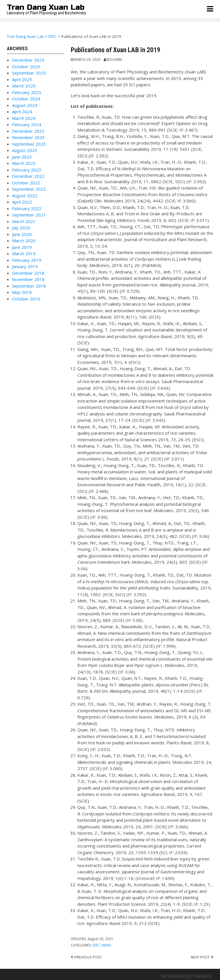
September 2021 (29, 215)
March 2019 (24, 253)
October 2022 (26, 183)
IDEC (96, 945)
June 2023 (22, 157)
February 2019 (27, 260)
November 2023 (28, 137)
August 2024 (25, 105)
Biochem (114, 59)
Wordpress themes (186, 976)
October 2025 (26, 67)
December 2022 (28, 176)
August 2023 (25, 150)
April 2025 (22, 79)
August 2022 (25, 196)
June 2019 (22, 247)
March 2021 (24, 221)
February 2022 (27, 208)
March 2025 (24, 86)
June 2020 (22, 234)
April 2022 (22, 202)
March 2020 (24, 241)
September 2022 (29, 189)
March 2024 (24, 118)
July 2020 (21, 228)
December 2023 (28, 131)
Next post (200, 957)
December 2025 (28, 60)
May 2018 (22, 292)
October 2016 (26, 299)
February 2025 (27, 92)
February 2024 (27, 124)
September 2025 (29, 73)
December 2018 (28, 273)
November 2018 (28, 279)
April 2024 (22, 112)
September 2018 (29, 286)
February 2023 (27, 170)
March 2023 (24, 163)
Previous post (88, 957)
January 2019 (25, 266)
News (106, 945)
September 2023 (29, 144)
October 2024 (26, 99)
